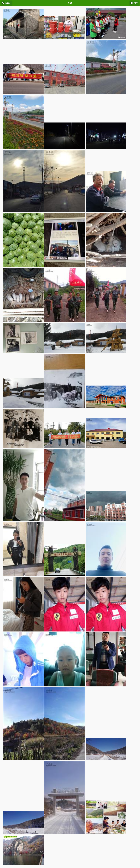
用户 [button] (136, 3)
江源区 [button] (8, 3)
